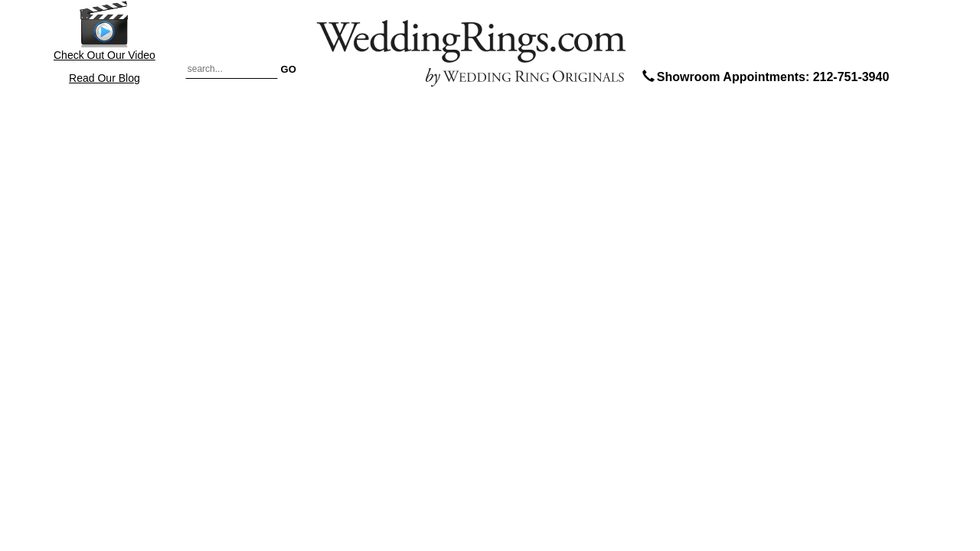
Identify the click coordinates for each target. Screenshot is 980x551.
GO (289, 68)
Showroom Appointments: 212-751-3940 (764, 77)
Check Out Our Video (105, 31)
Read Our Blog (105, 78)
